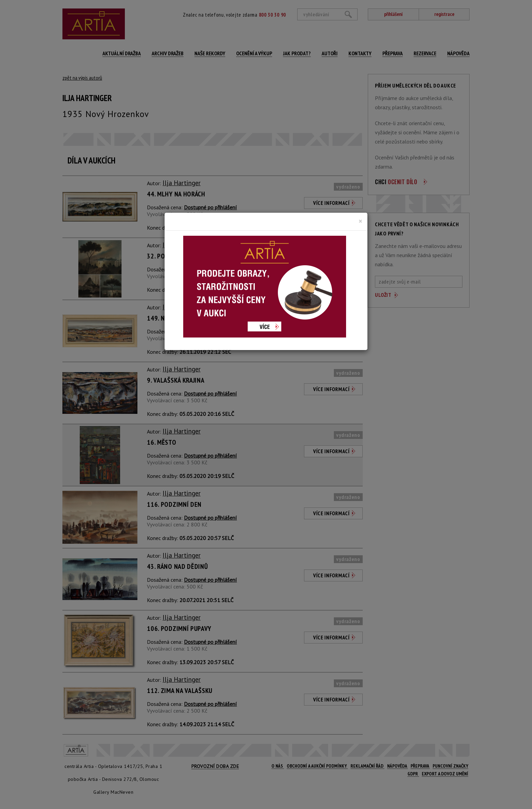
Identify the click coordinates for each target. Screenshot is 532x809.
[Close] (360, 221)
